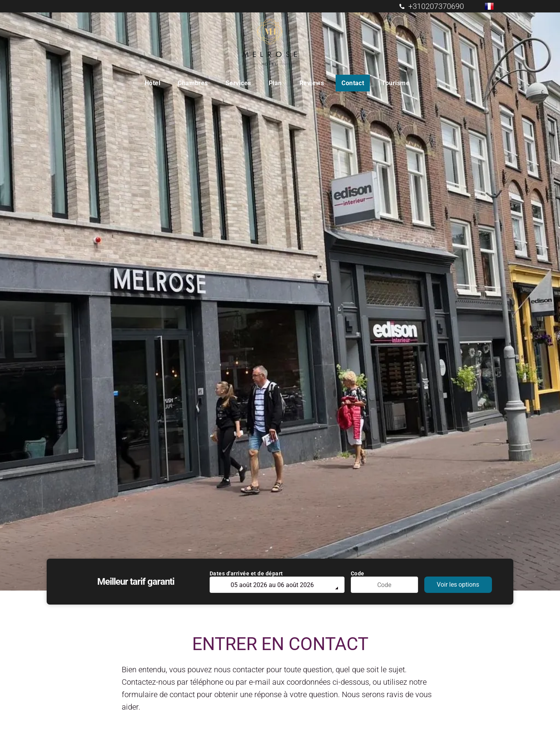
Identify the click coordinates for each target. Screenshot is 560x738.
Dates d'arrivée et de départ (246, 573)
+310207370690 (436, 6)
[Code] (385, 585)
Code (358, 573)
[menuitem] (155, 83)
